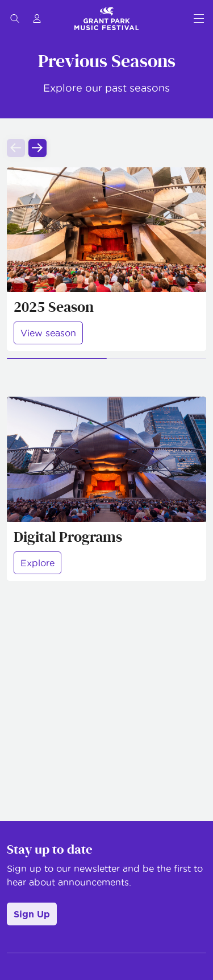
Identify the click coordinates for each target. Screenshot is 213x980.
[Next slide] (37, 148)
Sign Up (32, 914)
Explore (37, 563)
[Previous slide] (16, 148)
